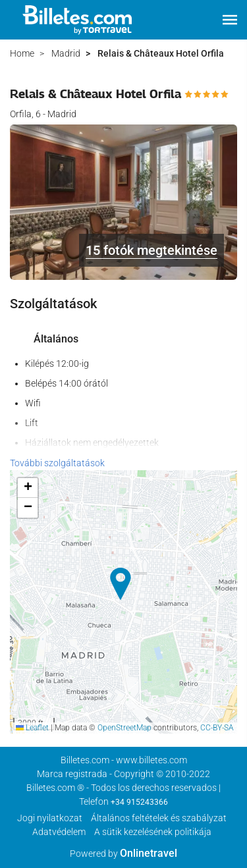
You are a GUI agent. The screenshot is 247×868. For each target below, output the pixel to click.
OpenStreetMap (124, 728)
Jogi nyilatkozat (50, 818)
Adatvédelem (59, 832)
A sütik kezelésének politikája (153, 832)
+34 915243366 (139, 802)
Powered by (123, 854)
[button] (230, 20)
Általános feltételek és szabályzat (159, 818)
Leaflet (32, 728)
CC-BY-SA (217, 728)
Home (22, 53)
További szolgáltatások (57, 463)
